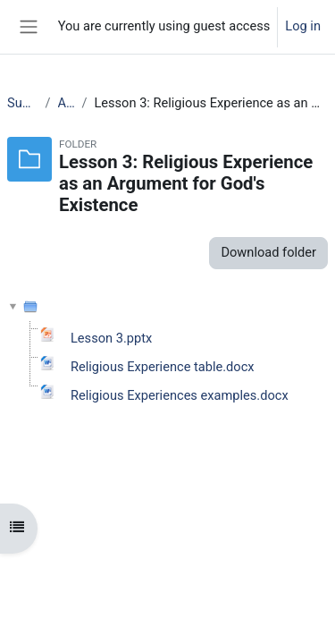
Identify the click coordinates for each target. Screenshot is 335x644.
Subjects (22, 103)
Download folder (268, 252)
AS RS (67, 103)
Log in (303, 26)
